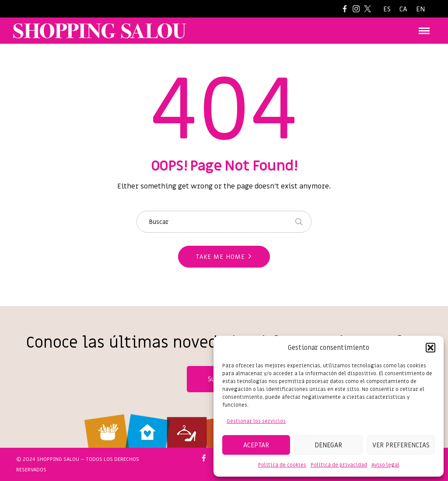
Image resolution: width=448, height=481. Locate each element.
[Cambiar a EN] (420, 9)
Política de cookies (282, 465)
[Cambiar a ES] (387, 9)
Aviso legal (385, 465)
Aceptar (256, 445)
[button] (430, 348)
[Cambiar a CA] (403, 9)
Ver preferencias (401, 445)
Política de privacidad (339, 465)
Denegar (328, 445)
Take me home (220, 257)
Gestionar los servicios (256, 421)
